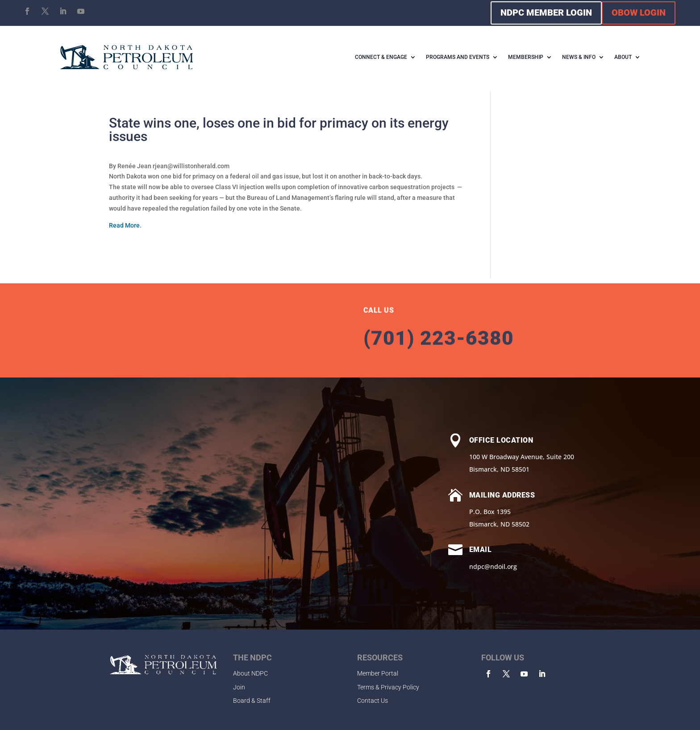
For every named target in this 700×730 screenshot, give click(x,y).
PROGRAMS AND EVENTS (458, 57)
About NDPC (250, 673)
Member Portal (378, 673)
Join (239, 687)
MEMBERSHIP (526, 57)
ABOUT (623, 57)
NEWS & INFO (579, 57)
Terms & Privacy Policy (388, 687)
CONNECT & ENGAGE (381, 57)
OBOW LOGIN (639, 12)
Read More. (125, 225)
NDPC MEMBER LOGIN (546, 12)
